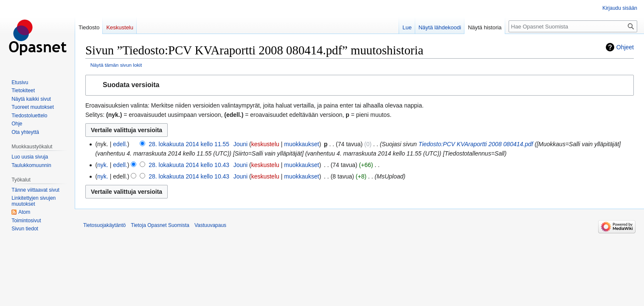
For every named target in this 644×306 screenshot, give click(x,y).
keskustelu (265, 144)
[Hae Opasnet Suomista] (573, 26)
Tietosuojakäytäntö (104, 225)
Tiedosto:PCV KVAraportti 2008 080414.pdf (476, 144)
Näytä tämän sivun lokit (116, 65)
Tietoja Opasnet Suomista (160, 225)
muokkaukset (301, 144)
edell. (120, 144)
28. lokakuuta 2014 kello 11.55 (189, 144)
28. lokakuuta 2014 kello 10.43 (189, 165)
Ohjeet (625, 47)
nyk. (103, 165)
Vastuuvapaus (210, 225)
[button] (360, 85)
